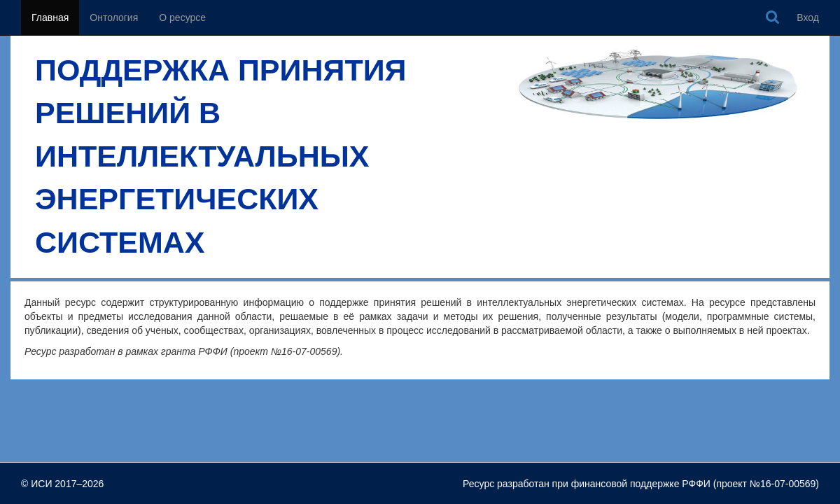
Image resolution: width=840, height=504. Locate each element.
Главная (50, 17)
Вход (808, 17)
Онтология (114, 17)
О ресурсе (182, 17)
